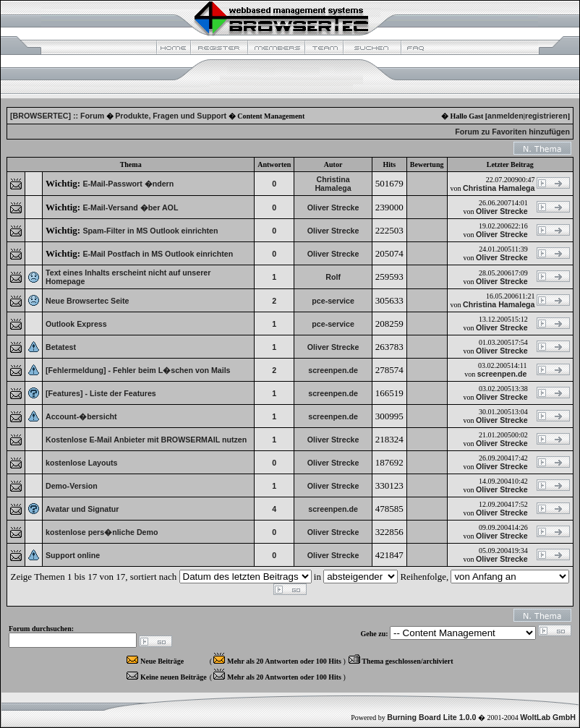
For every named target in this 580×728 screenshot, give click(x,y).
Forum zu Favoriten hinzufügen (512, 132)
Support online (73, 555)
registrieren (546, 116)
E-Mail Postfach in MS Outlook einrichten (158, 254)
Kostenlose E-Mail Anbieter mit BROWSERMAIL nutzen (146, 440)
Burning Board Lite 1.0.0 (431, 717)
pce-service (333, 301)
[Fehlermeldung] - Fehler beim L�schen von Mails (138, 370)
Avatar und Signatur (82, 509)
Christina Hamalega (333, 184)
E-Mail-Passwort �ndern (128, 184)
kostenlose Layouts (82, 463)
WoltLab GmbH (548, 717)
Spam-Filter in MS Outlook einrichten (150, 231)
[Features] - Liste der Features (101, 393)
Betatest (61, 347)
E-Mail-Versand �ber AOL (130, 207)
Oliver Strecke (333, 207)
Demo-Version (72, 486)
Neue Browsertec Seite (88, 301)
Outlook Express (76, 324)
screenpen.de (333, 370)
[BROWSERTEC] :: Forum (57, 116)
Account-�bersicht (81, 416)
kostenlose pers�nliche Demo (102, 532)
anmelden (506, 116)
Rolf (333, 277)
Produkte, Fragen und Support (171, 116)
